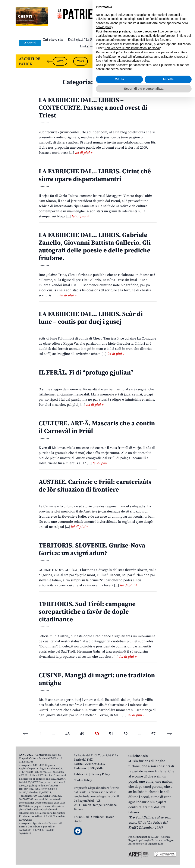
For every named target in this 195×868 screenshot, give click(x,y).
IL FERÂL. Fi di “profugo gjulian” (86, 373)
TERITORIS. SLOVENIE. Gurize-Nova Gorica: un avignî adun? (92, 549)
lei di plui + (84, 153)
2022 (142, 61)
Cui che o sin (53, 40)
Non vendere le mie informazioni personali (132, 819)
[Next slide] (173, 61)
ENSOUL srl (81, 817)
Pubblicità (80, 774)
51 (111, 734)
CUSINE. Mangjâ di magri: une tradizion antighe (97, 679)
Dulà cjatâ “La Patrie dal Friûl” (91, 40)
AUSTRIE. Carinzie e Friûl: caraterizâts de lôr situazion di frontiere (95, 486)
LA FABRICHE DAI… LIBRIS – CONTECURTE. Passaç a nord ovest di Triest (93, 108)
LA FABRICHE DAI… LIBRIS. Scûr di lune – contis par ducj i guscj (91, 318)
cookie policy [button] (104, 798)
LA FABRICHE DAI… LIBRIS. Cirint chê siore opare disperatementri (95, 175)
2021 (163, 61)
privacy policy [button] (140, 832)
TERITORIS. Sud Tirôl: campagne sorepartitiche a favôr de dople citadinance (87, 612)
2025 (81, 61)
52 (126, 734)
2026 (60, 61)
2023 (122, 61)
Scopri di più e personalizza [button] (144, 860)
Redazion (80, 768)
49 (82, 734)
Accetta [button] (168, 850)
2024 (101, 61)
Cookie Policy (83, 780)
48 (67, 734)
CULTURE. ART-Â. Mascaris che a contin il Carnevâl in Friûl (97, 427)
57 (153, 734)
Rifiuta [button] (119, 850)
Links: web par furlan (96, 46)
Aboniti (30, 43)
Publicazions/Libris (135, 40)
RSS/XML (97, 768)
